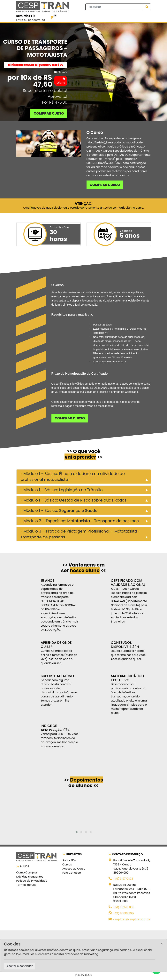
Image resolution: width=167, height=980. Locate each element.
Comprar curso (49, 113)
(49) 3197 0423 (123, 879)
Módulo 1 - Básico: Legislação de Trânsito (63, 490)
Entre (20, 20)
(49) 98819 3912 (124, 913)
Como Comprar (27, 872)
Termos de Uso (27, 885)
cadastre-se (37, 20)
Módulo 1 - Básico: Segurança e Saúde (60, 510)
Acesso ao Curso (74, 869)
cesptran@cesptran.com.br (132, 919)
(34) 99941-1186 (124, 907)
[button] (77, 832)
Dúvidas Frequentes (30, 877)
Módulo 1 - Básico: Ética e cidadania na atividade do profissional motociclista (73, 477)
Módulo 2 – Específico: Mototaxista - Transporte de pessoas (81, 521)
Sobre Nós (69, 860)
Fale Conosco (72, 873)
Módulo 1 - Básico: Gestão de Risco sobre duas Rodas (75, 500)
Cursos (67, 864)
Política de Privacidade (32, 881)
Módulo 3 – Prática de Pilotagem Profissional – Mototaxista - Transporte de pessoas (80, 534)
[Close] (162, 944)
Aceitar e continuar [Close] (20, 966)
